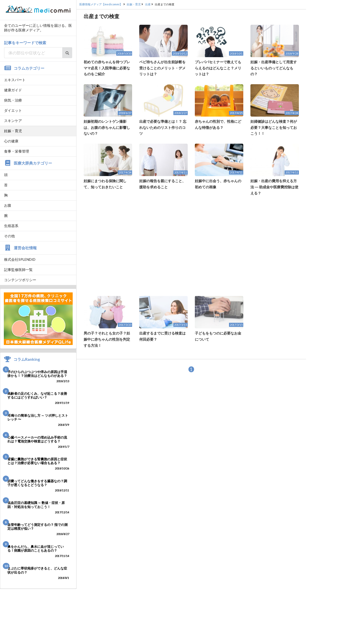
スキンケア (13, 121)
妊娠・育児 (13, 131)
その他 (9, 236)
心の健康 (11, 141)
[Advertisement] (191, 246)
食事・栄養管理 (17, 151)
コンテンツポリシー (20, 280)
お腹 (8, 205)
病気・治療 (13, 100)
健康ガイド (13, 90)
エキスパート (15, 80)
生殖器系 (11, 226)
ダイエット (13, 110)
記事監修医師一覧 (18, 270)
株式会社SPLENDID (20, 259)
